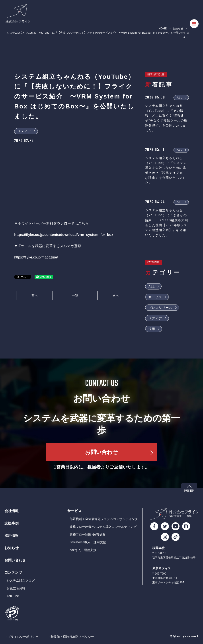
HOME (163, 29)
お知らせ (178, 29)
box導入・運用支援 (83, 550)
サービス (155, 297)
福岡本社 (158, 548)
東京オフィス (162, 568)
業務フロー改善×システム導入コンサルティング (103, 527)
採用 (152, 329)
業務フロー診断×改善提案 (88, 534)
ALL (180, 97)
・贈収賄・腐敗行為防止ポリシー (71, 637)
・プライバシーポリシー (21, 637)
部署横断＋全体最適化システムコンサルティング (104, 519)
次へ (116, 295)
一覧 (75, 295)
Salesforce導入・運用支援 (88, 542)
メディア (24, 131)
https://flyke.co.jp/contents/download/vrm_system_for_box (64, 235)
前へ (35, 295)
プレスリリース (160, 308)
